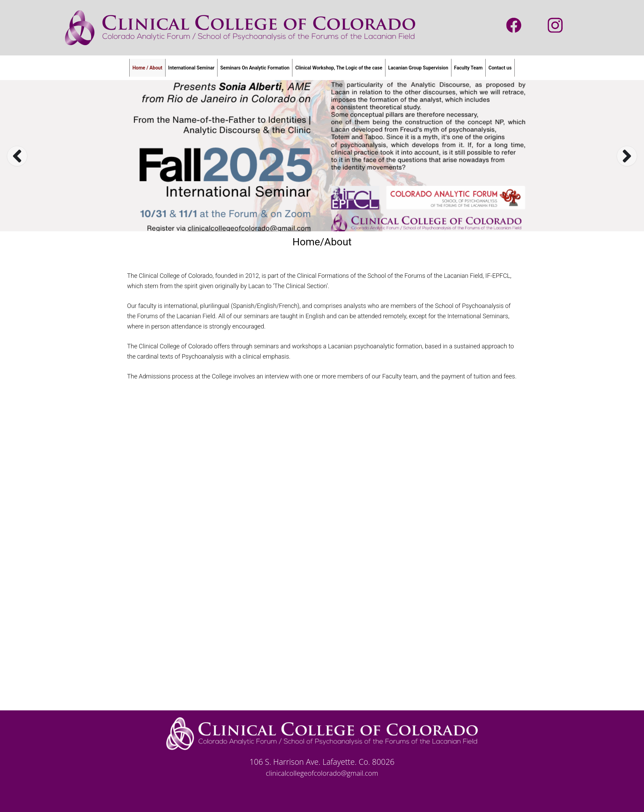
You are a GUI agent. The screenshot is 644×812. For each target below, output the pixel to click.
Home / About (147, 68)
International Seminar (191, 68)
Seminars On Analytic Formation (255, 68)
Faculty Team (469, 68)
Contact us (500, 68)
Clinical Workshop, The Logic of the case (339, 68)
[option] (322, 156)
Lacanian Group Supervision (418, 68)
